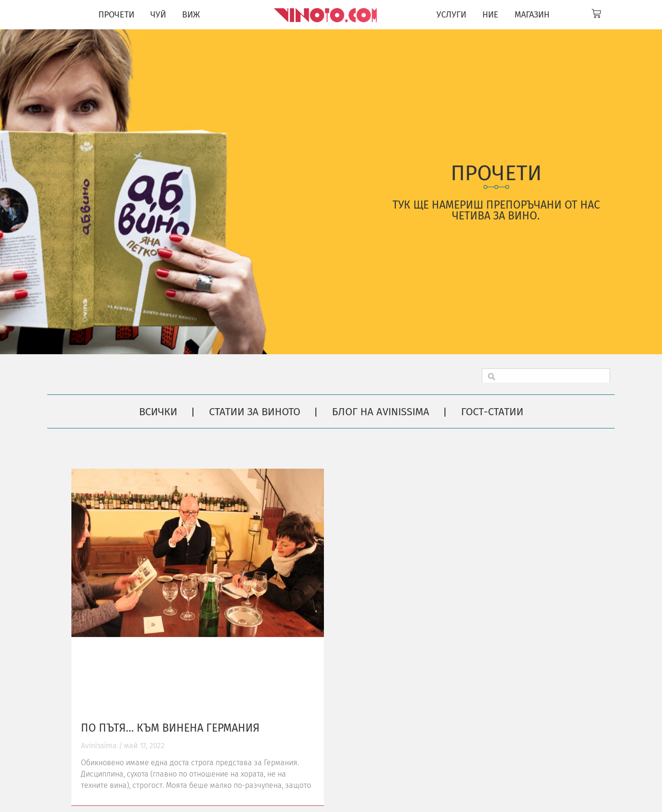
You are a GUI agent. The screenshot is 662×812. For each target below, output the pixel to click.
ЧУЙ (158, 15)
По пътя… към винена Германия (170, 728)
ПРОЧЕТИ (116, 15)
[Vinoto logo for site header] (327, 15)
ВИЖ (191, 15)
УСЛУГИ (451, 15)
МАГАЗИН (532, 15)
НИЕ (490, 15)
